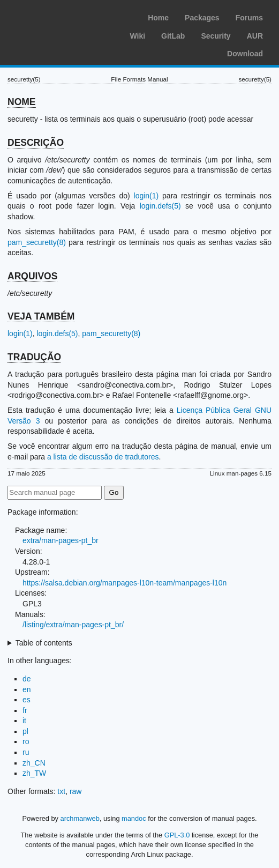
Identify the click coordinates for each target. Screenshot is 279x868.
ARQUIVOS (32, 276)
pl (25, 731)
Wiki (137, 36)
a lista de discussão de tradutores (103, 457)
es (27, 700)
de (27, 679)
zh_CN (34, 763)
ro (26, 741)
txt (61, 791)
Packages (202, 18)
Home (158, 18)
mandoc (134, 818)
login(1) (146, 196)
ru (26, 752)
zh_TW (34, 773)
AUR (255, 36)
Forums (249, 18)
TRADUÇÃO (34, 357)
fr (25, 710)
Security (216, 36)
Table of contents (44, 643)
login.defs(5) (160, 206)
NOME (22, 102)
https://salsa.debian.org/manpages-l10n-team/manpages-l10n (125, 583)
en (27, 689)
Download (245, 54)
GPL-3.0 (177, 835)
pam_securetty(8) (37, 242)
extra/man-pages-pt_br (61, 540)
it (24, 721)
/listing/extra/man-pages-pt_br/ (73, 625)
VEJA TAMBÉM (41, 316)
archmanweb (80, 818)
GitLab (173, 36)
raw (76, 791)
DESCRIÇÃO (36, 143)
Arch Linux (59, 16)
